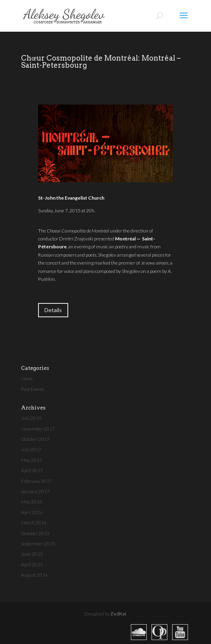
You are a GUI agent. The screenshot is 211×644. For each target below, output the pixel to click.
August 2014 (34, 575)
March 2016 (34, 523)
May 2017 (32, 460)
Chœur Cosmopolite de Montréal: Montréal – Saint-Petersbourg (101, 62)
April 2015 (32, 565)
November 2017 (38, 429)
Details (53, 310)
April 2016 (32, 512)
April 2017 (32, 470)
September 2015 (38, 544)
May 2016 (32, 502)
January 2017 (35, 491)
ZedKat (118, 614)
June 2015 (32, 554)
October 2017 (35, 439)
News (27, 378)
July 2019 (31, 418)
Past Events (33, 389)
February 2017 (36, 481)
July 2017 (31, 449)
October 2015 (35, 533)
